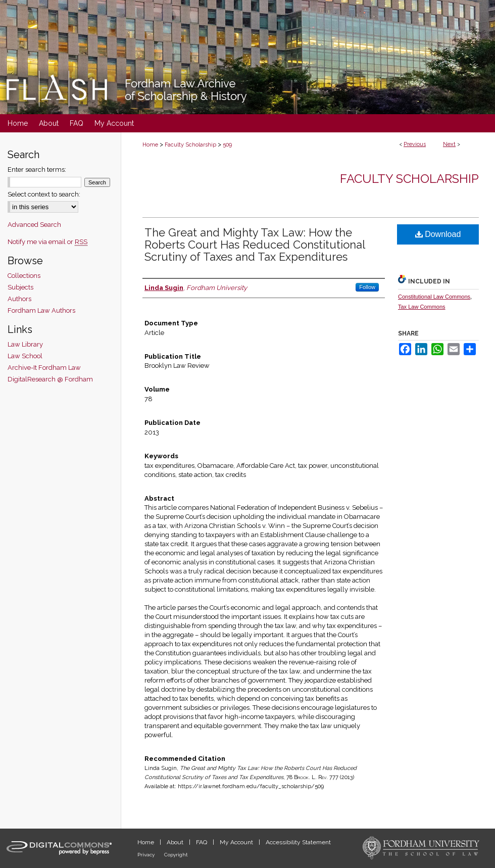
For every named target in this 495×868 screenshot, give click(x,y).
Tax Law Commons (422, 307)
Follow (367, 287)
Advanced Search (34, 225)
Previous (415, 144)
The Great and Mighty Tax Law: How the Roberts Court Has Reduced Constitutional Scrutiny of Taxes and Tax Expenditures (255, 245)
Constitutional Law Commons (434, 297)
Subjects (20, 287)
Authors (19, 299)
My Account (237, 842)
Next (449, 144)
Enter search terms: (37, 170)
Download (438, 234)
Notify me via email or (47, 242)
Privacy (147, 855)
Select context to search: (44, 194)
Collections (24, 276)
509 (227, 145)
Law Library (25, 344)
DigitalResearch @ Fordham (50, 379)
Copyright (176, 855)
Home (150, 145)
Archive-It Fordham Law (44, 368)
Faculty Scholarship (190, 145)
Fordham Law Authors (41, 310)
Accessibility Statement (298, 842)
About (176, 842)
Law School (25, 356)
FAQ (202, 842)
